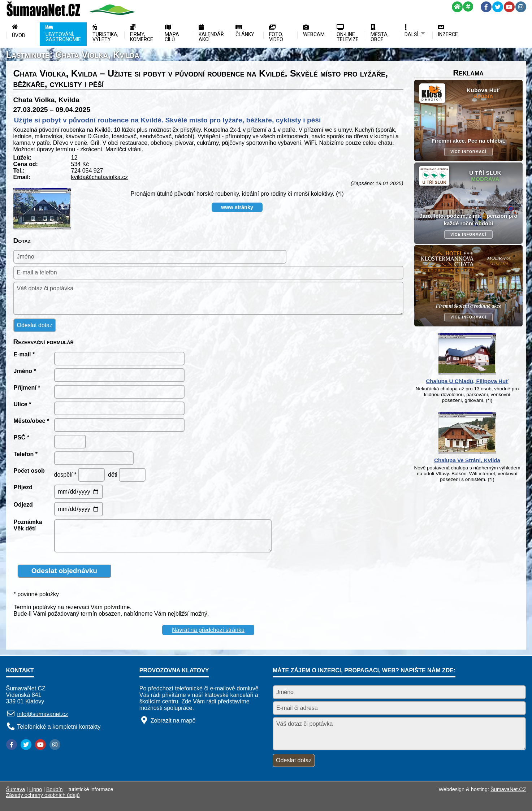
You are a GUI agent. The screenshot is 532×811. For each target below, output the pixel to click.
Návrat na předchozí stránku (208, 630)
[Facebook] (486, 7)
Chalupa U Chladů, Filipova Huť (467, 381)
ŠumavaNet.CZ (508, 789)
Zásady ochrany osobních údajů (43, 795)
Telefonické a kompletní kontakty (59, 726)
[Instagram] (521, 7)
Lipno (36, 789)
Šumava (16, 789)
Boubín (55, 789)
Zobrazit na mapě (173, 721)
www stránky (237, 207)
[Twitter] (498, 7)
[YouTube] (509, 7)
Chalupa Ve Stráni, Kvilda (467, 460)
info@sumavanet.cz (43, 714)
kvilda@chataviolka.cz (100, 177)
